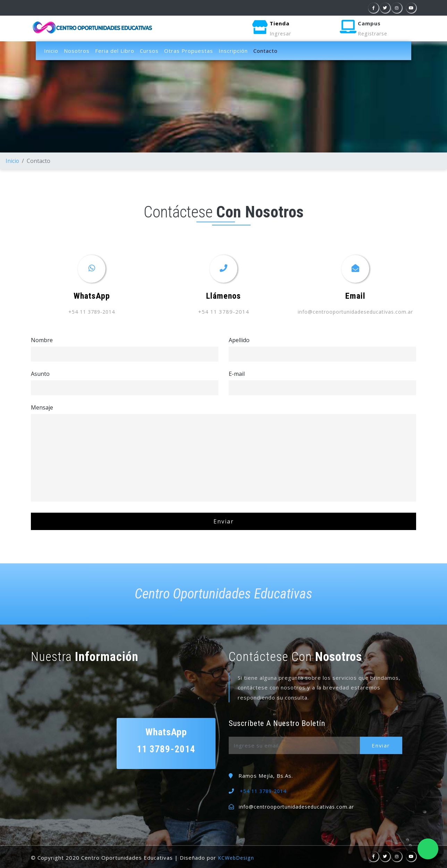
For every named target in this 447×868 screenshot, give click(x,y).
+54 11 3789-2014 (92, 312)
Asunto (40, 373)
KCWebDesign (237, 858)
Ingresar (281, 34)
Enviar (383, 745)
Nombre (42, 340)
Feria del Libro (115, 51)
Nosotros (77, 51)
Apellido (239, 340)
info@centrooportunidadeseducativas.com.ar (356, 312)
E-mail (237, 373)
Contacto (267, 50)
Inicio (51, 51)
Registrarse (374, 34)
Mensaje (42, 407)
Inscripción (233, 51)
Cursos (149, 51)
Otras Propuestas (189, 51)
